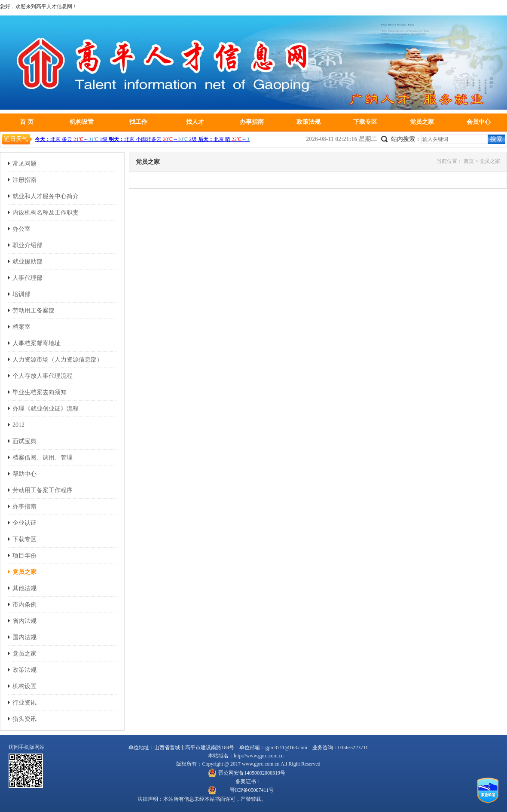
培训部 (21, 294)
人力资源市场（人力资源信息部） (58, 360)
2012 (18, 425)
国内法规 (24, 637)
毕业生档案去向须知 (40, 392)
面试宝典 (24, 441)
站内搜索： (406, 139)
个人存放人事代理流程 (43, 376)
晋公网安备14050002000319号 (252, 773)
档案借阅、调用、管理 (43, 458)
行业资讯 (24, 703)
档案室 (21, 327)
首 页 (27, 122)
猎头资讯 (24, 719)
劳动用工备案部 (34, 311)
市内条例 (24, 605)
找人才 (195, 122)
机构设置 (82, 122)
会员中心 (479, 122)
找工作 (138, 122)
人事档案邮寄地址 (37, 343)
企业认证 (24, 523)
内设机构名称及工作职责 (46, 213)
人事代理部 (27, 278)
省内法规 (24, 621)
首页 (469, 161)
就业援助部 (27, 262)
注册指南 (24, 180)
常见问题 (24, 164)
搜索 (496, 139)
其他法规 (24, 588)
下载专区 (365, 122)
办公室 (21, 229)
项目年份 (24, 556)
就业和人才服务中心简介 (46, 196)
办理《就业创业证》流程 (46, 409)
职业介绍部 (27, 245)
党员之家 (422, 122)
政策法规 (308, 122)
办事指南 (252, 122)
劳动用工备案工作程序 (43, 490)
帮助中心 (24, 474)
